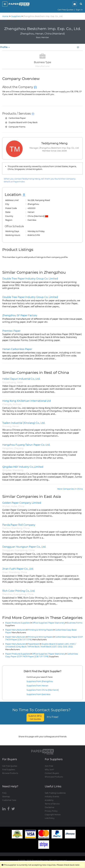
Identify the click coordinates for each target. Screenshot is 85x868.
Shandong (18, 470)
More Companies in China (70, 489)
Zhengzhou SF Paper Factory (20, 315)
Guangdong (21, 550)
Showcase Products (54, 774)
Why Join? (49, 767)
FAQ (4, 790)
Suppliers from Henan (37, 686)
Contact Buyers (52, 770)
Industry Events (52, 794)
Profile (5, 47)
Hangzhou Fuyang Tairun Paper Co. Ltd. (26, 445)
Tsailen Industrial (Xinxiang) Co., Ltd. (24, 423)
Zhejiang (19, 448)
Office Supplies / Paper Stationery (49, 623)
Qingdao (7, 470)
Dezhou (6, 528)
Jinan (5, 572)
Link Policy (50, 815)
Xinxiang (7, 426)
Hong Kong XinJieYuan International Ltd (27, 401)
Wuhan (6, 506)
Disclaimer (50, 804)
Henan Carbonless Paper (17, 349)
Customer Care (9, 797)
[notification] (75, 4)
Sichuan (17, 404)
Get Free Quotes (65, 10)
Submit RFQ (35, 717)
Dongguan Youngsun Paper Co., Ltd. (24, 547)
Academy (49, 797)
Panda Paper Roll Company (19, 525)
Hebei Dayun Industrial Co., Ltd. (21, 379)
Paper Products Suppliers (18, 623)
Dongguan (8, 550)
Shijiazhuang (9, 382)
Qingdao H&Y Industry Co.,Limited (23, 467)
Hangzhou (8, 448)
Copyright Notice (53, 812)
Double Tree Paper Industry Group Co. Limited (30, 279)
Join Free (49, 763)
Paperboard (34, 644)
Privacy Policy (51, 808)
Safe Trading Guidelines (55, 790)
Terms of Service (52, 801)
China (21, 506)
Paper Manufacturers (16, 630)
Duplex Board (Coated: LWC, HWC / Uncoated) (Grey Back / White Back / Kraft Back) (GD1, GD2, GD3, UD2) (41, 647)
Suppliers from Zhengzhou (40, 681)
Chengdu (7, 404)
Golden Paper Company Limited (22, 503)
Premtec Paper (11, 331)
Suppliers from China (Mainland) (43, 690)
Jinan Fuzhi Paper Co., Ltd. (18, 569)
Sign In (79, 10)
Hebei (20, 382)
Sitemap (6, 794)
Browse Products (10, 770)
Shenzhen (7, 594)
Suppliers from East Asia (38, 694)
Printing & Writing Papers (40, 630)
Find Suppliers (9, 767)
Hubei (14, 506)
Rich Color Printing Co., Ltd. (19, 591)
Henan (16, 426)
